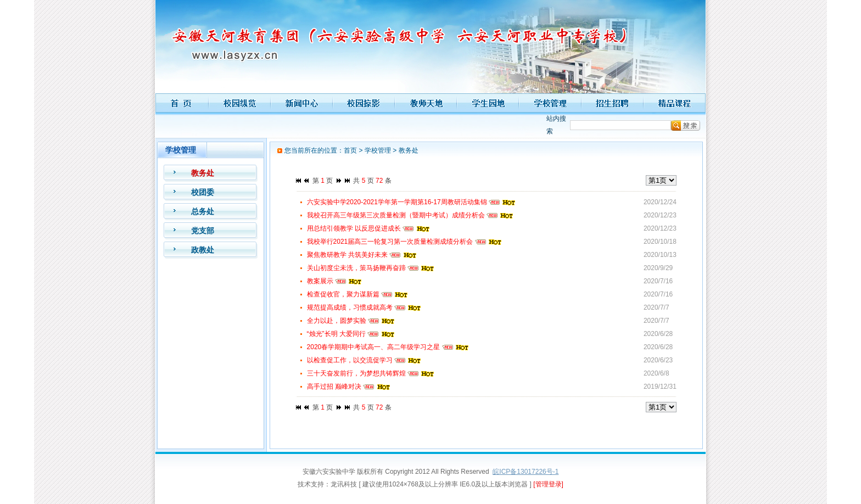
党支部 (203, 231)
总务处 (203, 211)
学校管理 (378, 150)
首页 (350, 150)
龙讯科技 (344, 484)
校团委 (203, 192)
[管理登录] (548, 484)
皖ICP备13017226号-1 (525, 472)
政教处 (203, 250)
